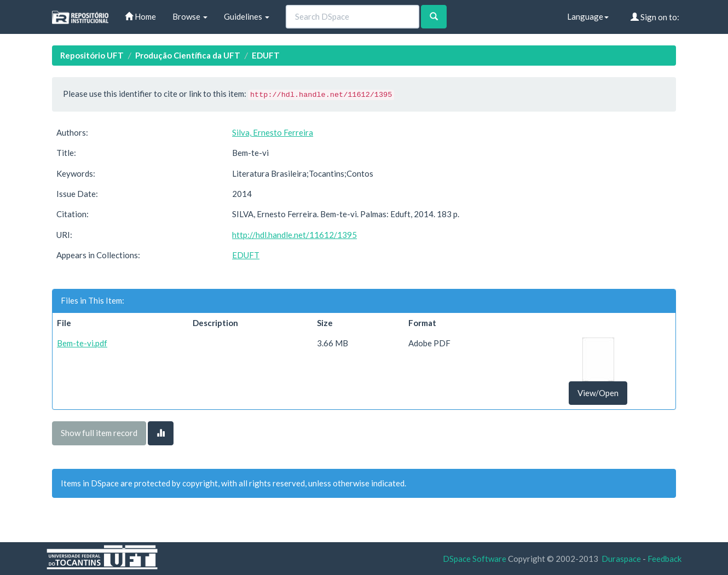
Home (140, 16)
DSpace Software (475, 559)
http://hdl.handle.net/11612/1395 (294, 235)
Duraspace (621, 559)
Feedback (665, 559)
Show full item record (99, 433)
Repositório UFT (92, 55)
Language (588, 16)
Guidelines (247, 16)
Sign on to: (655, 17)
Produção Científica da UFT (188, 55)
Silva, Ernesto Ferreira (273, 132)
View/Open (598, 393)
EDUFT (266, 55)
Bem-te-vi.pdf (82, 343)
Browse (190, 16)
